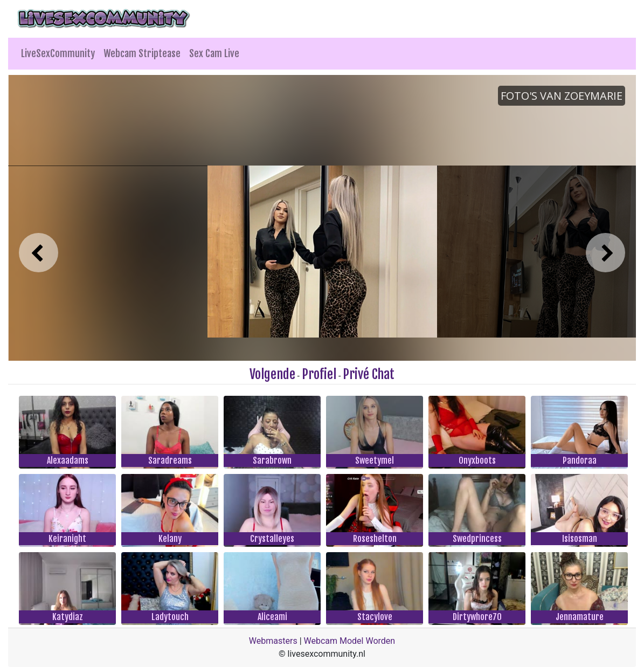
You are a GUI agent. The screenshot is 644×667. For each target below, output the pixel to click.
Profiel (319, 374)
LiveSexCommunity (58, 53)
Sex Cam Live (214, 53)
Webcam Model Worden (350, 641)
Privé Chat (369, 374)
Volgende (272, 374)
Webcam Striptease (142, 53)
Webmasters (273, 641)
